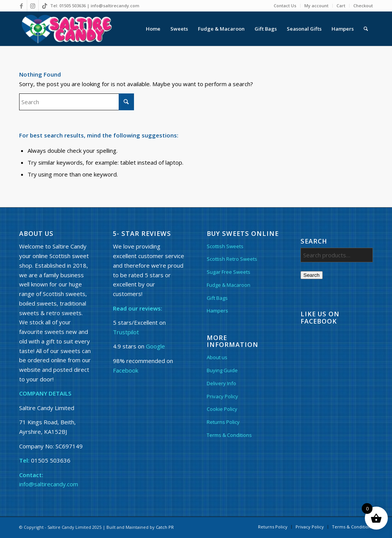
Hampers (217, 311)
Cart (341, 6)
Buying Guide (222, 370)
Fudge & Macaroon (229, 285)
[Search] (366, 29)
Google (155, 346)
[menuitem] (285, 6)
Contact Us (285, 6)
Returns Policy (223, 422)
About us (217, 357)
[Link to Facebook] (21, 6)
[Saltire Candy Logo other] (66, 29)
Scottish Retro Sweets (232, 259)
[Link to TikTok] (44, 6)
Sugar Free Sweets (229, 272)
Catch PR (165, 527)
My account (316, 6)
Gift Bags (217, 298)
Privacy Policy (222, 396)
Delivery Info (221, 383)
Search (312, 275)
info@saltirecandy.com (115, 6)
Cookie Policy (222, 409)
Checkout (363, 6)
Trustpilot (126, 332)
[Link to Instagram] (33, 6)
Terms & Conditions (229, 435)
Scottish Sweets (225, 246)
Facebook (126, 370)
